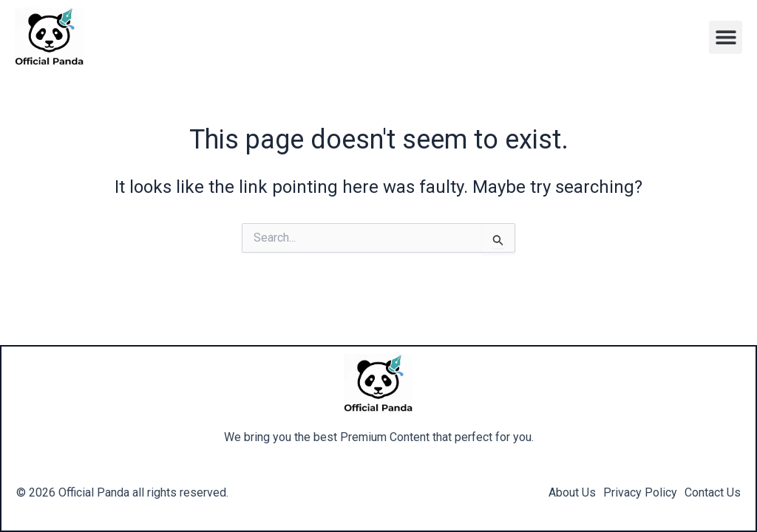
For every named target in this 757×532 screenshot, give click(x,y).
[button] (726, 37)
